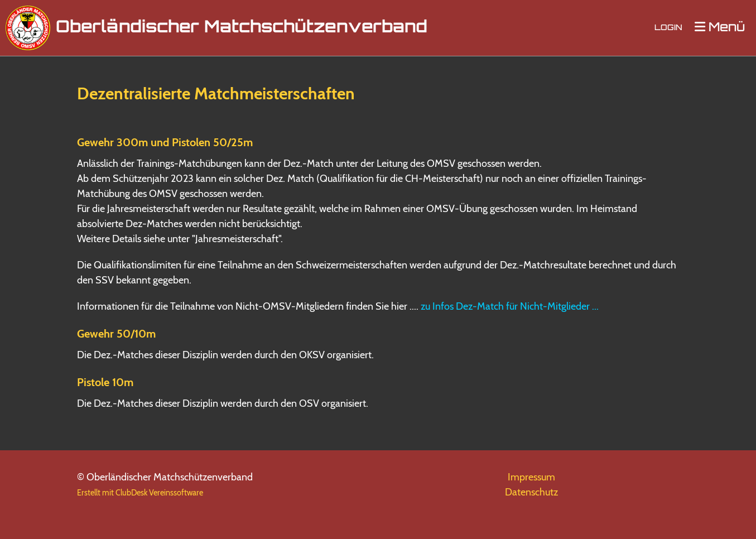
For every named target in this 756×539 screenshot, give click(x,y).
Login (668, 28)
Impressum (531, 477)
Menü (720, 28)
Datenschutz (531, 492)
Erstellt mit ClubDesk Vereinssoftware (140, 493)
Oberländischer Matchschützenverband (242, 28)
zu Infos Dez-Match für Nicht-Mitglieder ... (510, 306)
